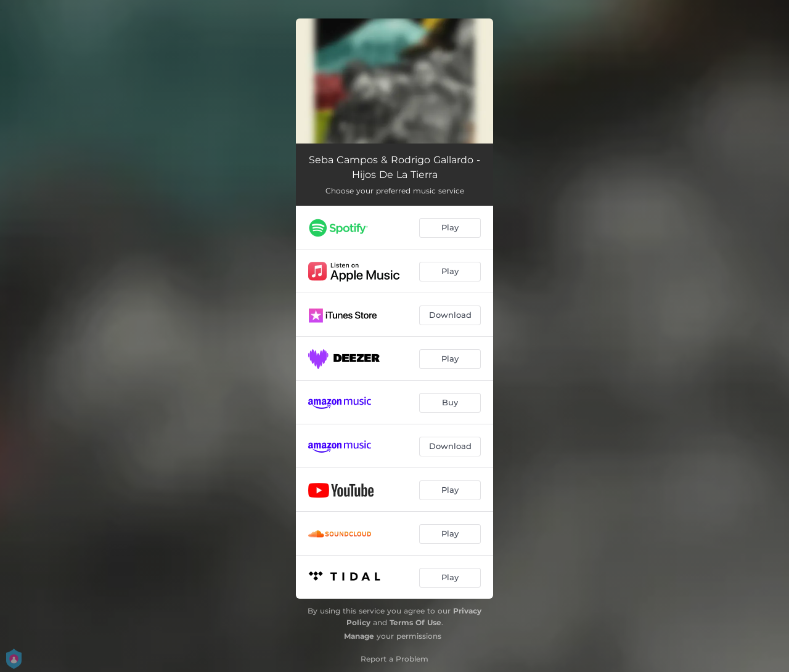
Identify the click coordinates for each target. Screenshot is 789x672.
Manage (359, 636)
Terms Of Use (415, 622)
